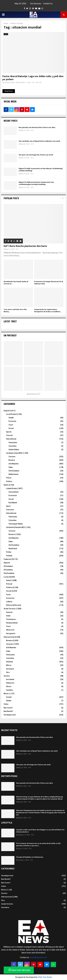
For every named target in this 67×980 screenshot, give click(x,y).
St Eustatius (8, 570)
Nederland (13, 549)
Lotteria (9, 602)
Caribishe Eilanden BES (15, 527)
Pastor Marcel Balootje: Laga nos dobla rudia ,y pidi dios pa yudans (33, 78)
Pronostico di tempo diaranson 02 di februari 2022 (49, 283)
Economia (10, 598)
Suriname (10, 669)
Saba (11, 467)
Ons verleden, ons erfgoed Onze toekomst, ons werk (39, 141)
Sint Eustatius (14, 471)
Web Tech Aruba (45, 977)
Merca (9, 665)
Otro (8, 672)
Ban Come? (8, 708)
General (9, 612)
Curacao (12, 457)
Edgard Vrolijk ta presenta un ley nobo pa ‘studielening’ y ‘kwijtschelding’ (41, 170)
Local (6, 34)
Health (11, 418)
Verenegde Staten (16, 524)
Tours (8, 626)
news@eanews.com (38, 957)
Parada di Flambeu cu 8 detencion (30, 857)
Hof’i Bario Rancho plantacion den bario (25, 246)
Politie (9, 552)
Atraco (9, 686)
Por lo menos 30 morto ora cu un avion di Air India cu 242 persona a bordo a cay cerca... (38, 844)
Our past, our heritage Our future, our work (36, 155)
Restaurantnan (12, 623)
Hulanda (9, 662)
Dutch (6, 485)
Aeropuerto (11, 633)
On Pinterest (10, 335)
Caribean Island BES (14, 453)
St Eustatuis (8, 566)
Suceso (7, 676)
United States (14, 450)
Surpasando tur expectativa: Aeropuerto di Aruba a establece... (48, 310)
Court (11, 425)
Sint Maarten (14, 464)
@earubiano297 (34, 394)
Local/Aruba (11, 414)
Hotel (8, 616)
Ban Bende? (8, 711)
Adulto (9, 701)
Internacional (9, 637)
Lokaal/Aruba (11, 488)
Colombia (12, 446)
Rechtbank (13, 503)
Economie (13, 495)
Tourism (9, 435)
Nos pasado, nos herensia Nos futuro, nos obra (37, 127)
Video (6, 704)
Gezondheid (13, 492)
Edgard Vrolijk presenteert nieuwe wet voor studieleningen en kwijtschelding (36, 183)
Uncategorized (10, 715)
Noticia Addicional (14, 605)
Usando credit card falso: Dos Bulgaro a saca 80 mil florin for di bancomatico (40, 831)
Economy (12, 421)
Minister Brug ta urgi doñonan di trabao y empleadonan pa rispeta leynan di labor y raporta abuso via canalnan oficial (40, 798)
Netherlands (13, 474)
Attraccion (10, 630)
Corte (8, 595)
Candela (9, 690)
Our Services (36, 4)
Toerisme (10, 510)
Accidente (10, 679)
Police (9, 478)
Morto (6, 694)
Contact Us (48, 4)
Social (11, 428)
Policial (9, 584)
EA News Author (10, 83)
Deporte (7, 563)
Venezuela (13, 443)
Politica (9, 587)
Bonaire (12, 460)
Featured (7, 559)
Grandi (9, 697)
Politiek (9, 556)
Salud (8, 580)
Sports (9, 432)
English (7, 411)
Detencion (10, 683)
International (11, 439)
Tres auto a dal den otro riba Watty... (15, 310)
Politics (9, 481)
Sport (8, 506)
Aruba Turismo (10, 609)
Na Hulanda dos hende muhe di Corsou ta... (16, 283)
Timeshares (11, 619)
